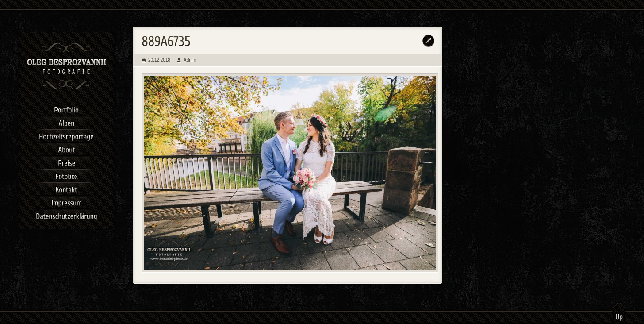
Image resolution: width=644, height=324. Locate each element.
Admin (190, 60)
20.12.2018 (159, 60)
